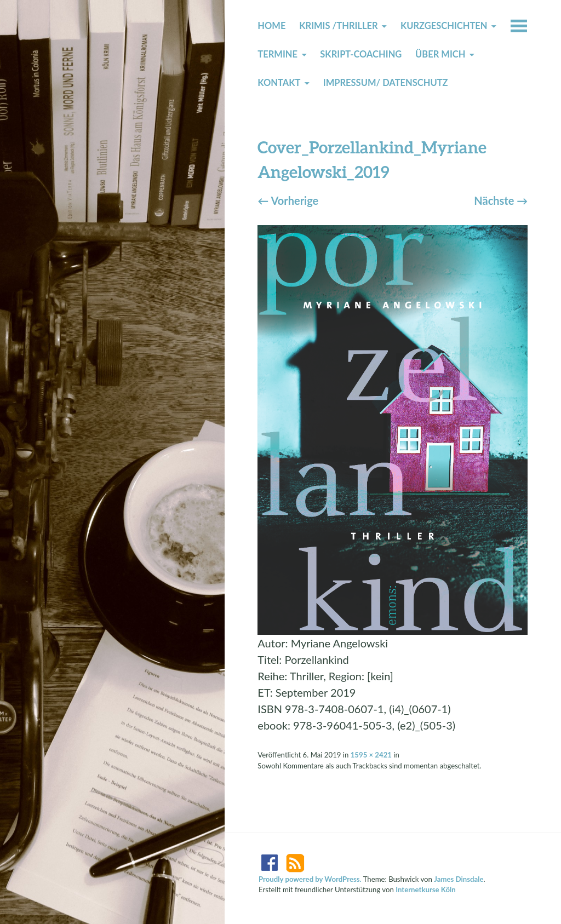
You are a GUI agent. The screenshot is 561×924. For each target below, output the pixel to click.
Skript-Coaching (361, 54)
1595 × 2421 (371, 755)
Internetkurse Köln (426, 889)
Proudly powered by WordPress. (310, 879)
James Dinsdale (459, 879)
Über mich (440, 54)
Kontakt (279, 83)
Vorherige (288, 200)
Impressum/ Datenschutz (386, 83)
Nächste (501, 200)
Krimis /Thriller (338, 26)
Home (271, 26)
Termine (277, 54)
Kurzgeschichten (444, 26)
